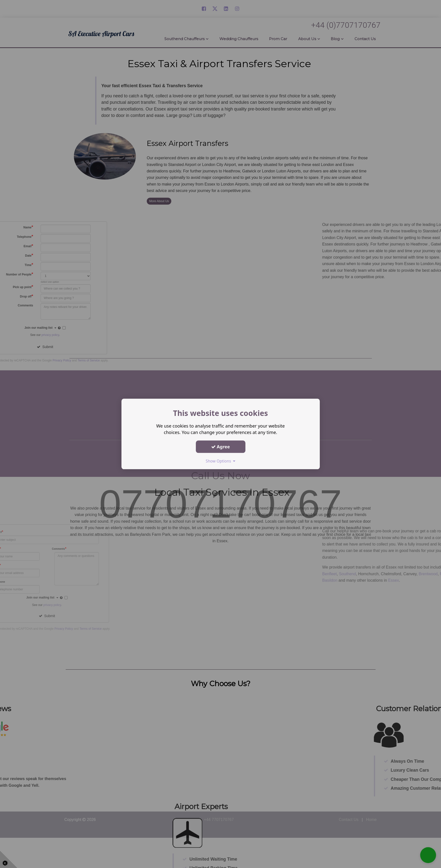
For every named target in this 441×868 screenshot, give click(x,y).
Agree (221, 447)
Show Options (221, 461)
